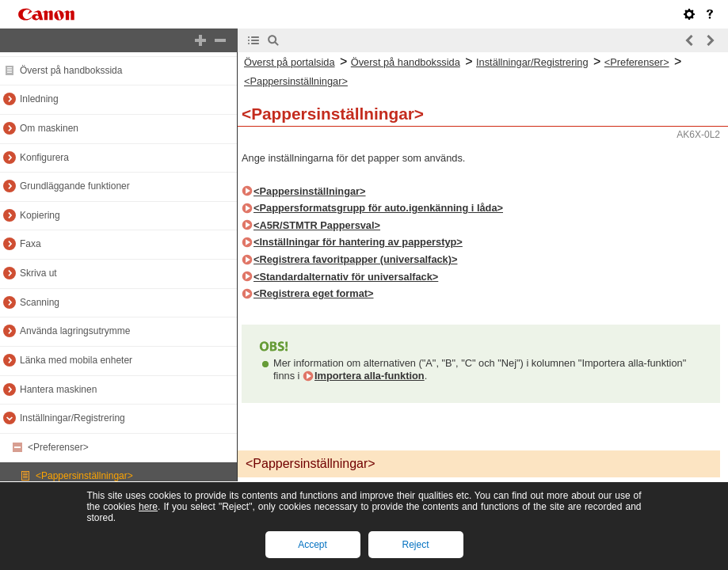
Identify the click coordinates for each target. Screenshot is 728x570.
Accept (313, 545)
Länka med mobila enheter (76, 360)
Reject (415, 545)
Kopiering (40, 215)
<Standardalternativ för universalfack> (346, 277)
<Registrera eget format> (314, 293)
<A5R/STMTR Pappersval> (317, 225)
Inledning (39, 99)
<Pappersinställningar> (84, 476)
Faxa (30, 244)
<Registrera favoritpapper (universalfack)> (355, 259)
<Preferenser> (58, 447)
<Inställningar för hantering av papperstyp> (358, 242)
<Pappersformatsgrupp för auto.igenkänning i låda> (378, 208)
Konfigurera (44, 158)
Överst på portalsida (290, 62)
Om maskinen (49, 128)
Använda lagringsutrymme (75, 331)
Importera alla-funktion (370, 376)
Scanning (40, 302)
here (148, 507)
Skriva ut (38, 273)
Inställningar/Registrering (72, 418)
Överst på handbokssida (71, 70)
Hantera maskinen (58, 389)
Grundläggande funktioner (75, 186)
